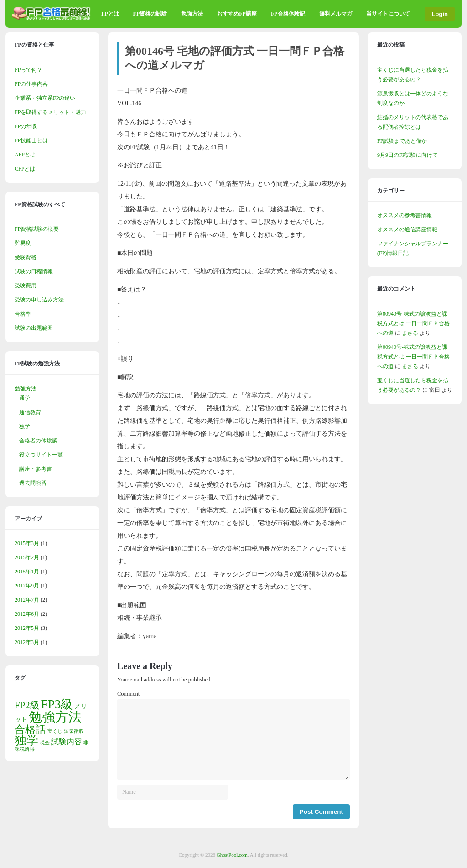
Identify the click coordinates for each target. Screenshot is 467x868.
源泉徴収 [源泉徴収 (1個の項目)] (74, 731)
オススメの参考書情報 (405, 215)
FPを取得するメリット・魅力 (50, 112)
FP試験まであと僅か (402, 141)
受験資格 (26, 257)
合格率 (23, 314)
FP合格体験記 (288, 14)
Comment (128, 694)
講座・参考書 (36, 469)
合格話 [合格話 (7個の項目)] (30, 729)
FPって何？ (29, 70)
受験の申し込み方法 (39, 300)
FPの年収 (26, 126)
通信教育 (30, 412)
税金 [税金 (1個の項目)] (45, 743)
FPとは (110, 14)
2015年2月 (27, 557)
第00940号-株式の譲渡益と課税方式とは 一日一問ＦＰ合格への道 (413, 323)
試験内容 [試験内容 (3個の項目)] (67, 742)
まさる (410, 333)
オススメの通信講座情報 (407, 229)
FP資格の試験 (150, 14)
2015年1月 (27, 572)
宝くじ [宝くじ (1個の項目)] (55, 731)
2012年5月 (27, 628)
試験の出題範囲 (34, 328)
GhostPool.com (232, 855)
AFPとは (25, 155)
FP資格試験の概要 (37, 229)
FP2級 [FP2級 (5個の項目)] (27, 705)
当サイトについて (388, 14)
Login (440, 14)
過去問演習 (33, 483)
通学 (25, 398)
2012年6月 (27, 614)
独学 (25, 426)
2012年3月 (27, 642)
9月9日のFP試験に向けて (407, 155)
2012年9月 (27, 586)
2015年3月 (27, 543)
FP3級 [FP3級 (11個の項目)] (57, 704)
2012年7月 (27, 600)
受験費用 (26, 286)
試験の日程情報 (34, 271)
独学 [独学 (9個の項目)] (26, 741)
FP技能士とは (31, 140)
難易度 (23, 243)
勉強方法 (192, 14)
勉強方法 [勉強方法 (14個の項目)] (55, 717)
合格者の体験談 (38, 441)
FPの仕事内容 (31, 84)
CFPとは (25, 169)
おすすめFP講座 (237, 14)
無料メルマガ (336, 14)
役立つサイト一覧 (41, 455)
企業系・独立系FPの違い (45, 98)
